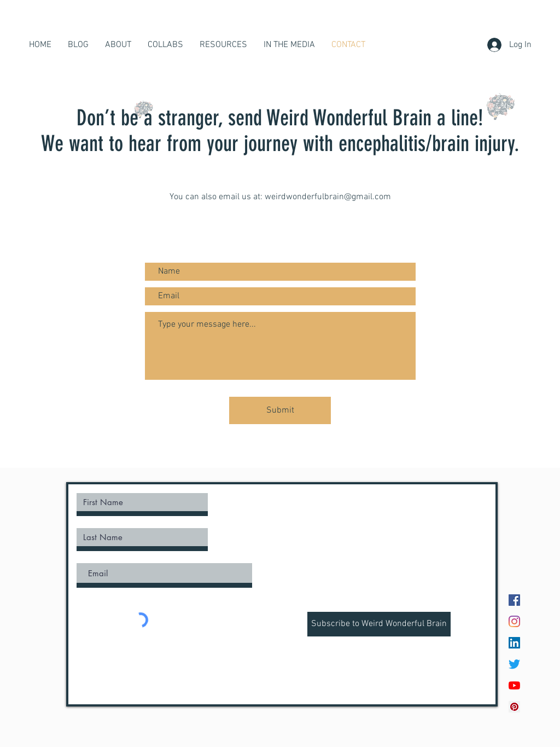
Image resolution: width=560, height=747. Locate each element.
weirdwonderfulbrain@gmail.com (328, 197)
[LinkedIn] (514, 643)
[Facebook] (514, 600)
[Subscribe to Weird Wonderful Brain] (379, 624)
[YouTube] (514, 685)
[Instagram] (514, 621)
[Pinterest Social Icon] (514, 707)
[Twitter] (514, 664)
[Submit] (280, 410)
